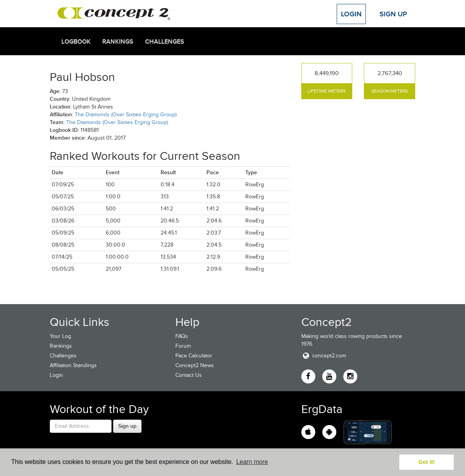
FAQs (182, 336)
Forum (183, 346)
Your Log (60, 336)
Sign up (127, 426)
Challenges (165, 42)
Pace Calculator (194, 356)
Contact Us (189, 375)
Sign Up (393, 14)
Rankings (118, 42)
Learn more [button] (252, 462)
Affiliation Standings (73, 365)
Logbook (76, 42)
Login (351, 14)
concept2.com (324, 356)
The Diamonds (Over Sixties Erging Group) (126, 115)
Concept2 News (195, 365)
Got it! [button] (427, 462)
